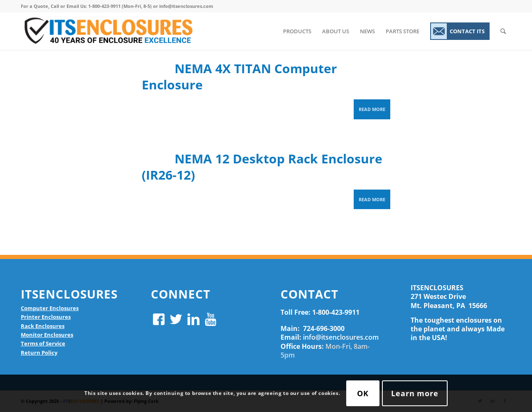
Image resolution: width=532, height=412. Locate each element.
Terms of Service (43, 343)
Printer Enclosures (46, 317)
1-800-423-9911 (336, 312)
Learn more (415, 393)
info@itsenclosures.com (341, 337)
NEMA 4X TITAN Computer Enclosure (239, 76)
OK (363, 393)
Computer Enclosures (50, 308)
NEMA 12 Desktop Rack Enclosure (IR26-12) (262, 167)
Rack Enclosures (43, 326)
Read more (372, 109)
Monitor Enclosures (47, 335)
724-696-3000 (324, 328)
